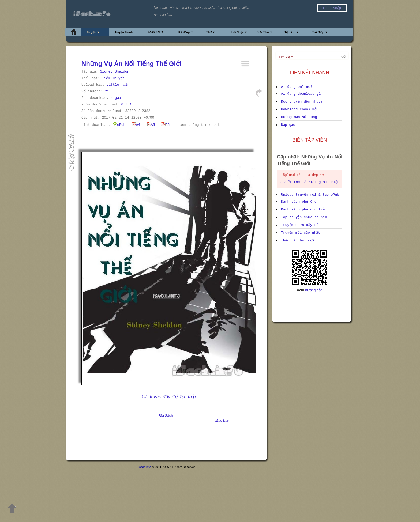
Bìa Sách (166, 416)
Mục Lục (222, 420)
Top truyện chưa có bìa (304, 217)
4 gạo (116, 98)
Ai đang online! (297, 87)
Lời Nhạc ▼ (239, 32)
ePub (119, 125)
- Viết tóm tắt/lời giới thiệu (309, 182)
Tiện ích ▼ (292, 32)
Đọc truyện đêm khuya (302, 102)
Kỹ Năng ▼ (186, 32)
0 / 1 (126, 105)
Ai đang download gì (301, 94)
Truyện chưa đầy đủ (300, 225)
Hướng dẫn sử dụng (299, 117)
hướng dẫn (314, 290)
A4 (136, 125)
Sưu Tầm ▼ (265, 32)
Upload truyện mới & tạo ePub (310, 195)
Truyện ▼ (93, 32)
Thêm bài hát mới (298, 241)
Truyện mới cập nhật (301, 233)
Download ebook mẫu (300, 109)
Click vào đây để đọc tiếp (169, 397)
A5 (151, 125)
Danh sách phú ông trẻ (303, 209)
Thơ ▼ (211, 32)
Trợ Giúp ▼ (320, 32)
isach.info (145, 467)
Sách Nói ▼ (156, 32)
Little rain (118, 85)
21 (107, 91)
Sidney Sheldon (115, 72)
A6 (166, 125)
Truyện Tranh (124, 32)
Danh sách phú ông (299, 202)
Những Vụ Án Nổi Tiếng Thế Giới (132, 64)
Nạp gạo (288, 125)
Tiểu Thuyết (113, 78)
